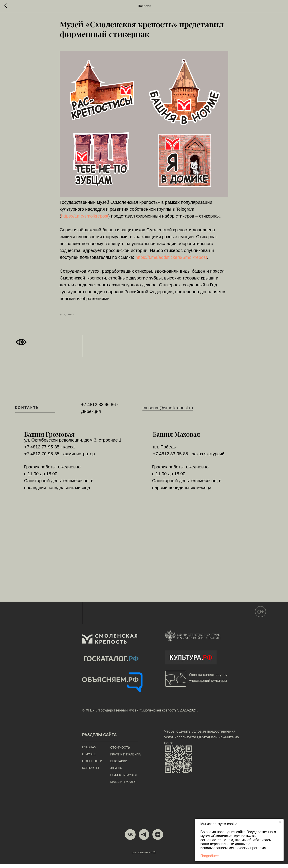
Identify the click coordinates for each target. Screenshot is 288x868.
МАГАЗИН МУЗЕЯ (123, 786)
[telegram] (144, 838)
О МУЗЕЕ (89, 758)
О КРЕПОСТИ (92, 765)
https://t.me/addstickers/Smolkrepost (171, 259)
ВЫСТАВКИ (119, 765)
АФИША (116, 772)
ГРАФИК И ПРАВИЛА (125, 758)
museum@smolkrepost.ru (168, 412)
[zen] (158, 838)
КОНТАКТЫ (91, 772)
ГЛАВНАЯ (89, 751)
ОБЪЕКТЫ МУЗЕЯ (124, 779)
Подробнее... (211, 856)
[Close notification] (280, 822)
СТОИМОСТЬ (120, 751)
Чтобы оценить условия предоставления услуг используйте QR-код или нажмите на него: (202, 741)
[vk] (130, 838)
